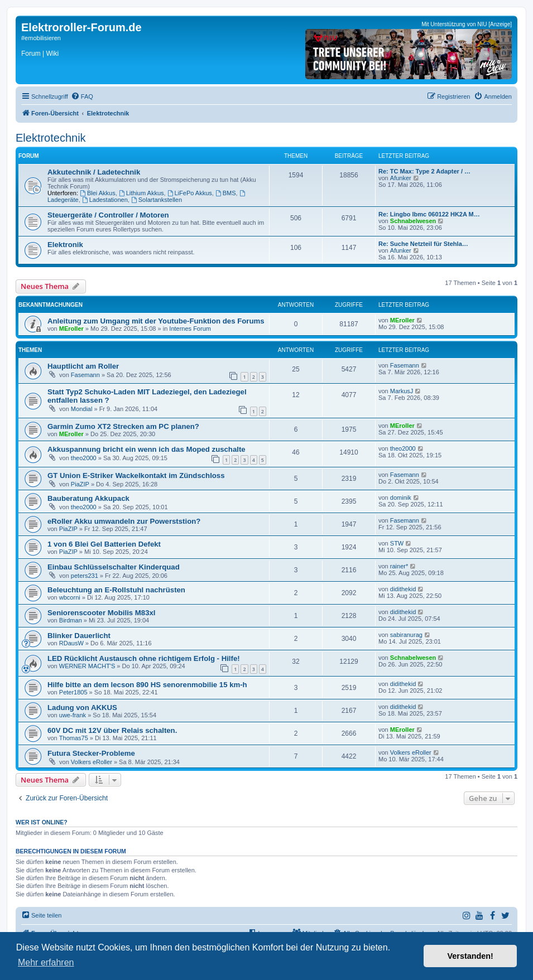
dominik (401, 498)
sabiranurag (406, 635)
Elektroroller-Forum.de (81, 27)
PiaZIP (80, 484)
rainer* (399, 566)
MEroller (71, 329)
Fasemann (85, 375)
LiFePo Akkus (190, 193)
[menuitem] (82, 96)
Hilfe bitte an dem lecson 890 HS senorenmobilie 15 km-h (147, 685)
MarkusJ (402, 391)
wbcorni (70, 597)
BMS (226, 193)
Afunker (401, 178)
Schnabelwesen (413, 221)
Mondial (82, 409)
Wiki (52, 54)
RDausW (71, 643)
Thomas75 (74, 738)
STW (397, 543)
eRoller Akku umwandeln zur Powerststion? (124, 521)
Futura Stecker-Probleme (91, 753)
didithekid (403, 589)
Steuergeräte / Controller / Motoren (108, 215)
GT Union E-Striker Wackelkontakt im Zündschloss (136, 475)
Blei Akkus (98, 193)
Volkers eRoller (92, 762)
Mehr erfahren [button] (46, 962)
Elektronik (65, 245)
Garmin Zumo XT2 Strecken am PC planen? (123, 426)
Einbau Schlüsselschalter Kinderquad (114, 567)
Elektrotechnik (51, 138)
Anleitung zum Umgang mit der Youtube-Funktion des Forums (156, 321)
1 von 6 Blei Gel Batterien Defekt (104, 544)
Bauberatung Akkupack (88, 498)
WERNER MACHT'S (87, 666)
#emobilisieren (41, 38)
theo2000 (84, 458)
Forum (31, 54)
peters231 (85, 576)
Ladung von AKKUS (82, 708)
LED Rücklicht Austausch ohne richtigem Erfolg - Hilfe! (144, 658)
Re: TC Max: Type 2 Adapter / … (424, 171)
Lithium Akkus (141, 193)
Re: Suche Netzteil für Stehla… (423, 244)
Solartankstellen (157, 200)
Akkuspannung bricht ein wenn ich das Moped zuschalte (147, 449)
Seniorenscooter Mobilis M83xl (101, 613)
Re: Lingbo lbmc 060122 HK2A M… (429, 214)
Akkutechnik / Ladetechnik (94, 172)
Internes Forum (190, 329)
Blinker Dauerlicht (79, 636)
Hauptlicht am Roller (83, 366)
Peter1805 (73, 692)
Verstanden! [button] (470, 956)
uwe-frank (73, 715)
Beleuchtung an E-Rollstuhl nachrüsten (116, 590)
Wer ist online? (42, 822)
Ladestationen (105, 200)
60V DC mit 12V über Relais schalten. (112, 730)
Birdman (71, 620)
